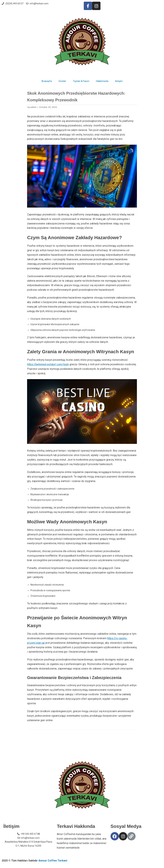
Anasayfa (47, 81)
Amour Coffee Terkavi (53, 861)
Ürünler (62, 81)
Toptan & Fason (81, 81)
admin (33, 107)
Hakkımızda (102, 81)
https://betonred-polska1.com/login (48, 364)
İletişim (119, 81)
